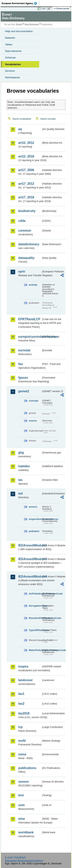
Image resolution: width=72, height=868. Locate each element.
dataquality (26, 258)
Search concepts (48, 119)
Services (10, 71)
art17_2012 (26, 184)
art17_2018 (26, 197)
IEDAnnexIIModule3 (30, 559)
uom (22, 805)
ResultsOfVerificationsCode (35, 618)
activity (33, 285)
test (21, 795)
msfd (22, 741)
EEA (20, 3)
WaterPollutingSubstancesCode (35, 650)
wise (22, 819)
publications (27, 768)
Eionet (19, 25)
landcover (26, 680)
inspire (23, 666)
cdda (22, 221)
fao (21, 364)
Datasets (10, 38)
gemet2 (24, 391)
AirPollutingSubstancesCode (35, 594)
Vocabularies (13, 64)
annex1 (33, 507)
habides (24, 466)
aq (20, 129)
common (25, 231)
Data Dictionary (32, 25)
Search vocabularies (22, 119)
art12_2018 (26, 156)
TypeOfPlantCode (35, 630)
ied (20, 493)
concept (34, 401)
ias (20, 480)
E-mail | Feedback (15, 857)
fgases (23, 378)
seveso (23, 782)
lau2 (21, 704)
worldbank (26, 832)
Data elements (13, 51)
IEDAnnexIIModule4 (30, 577)
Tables (9, 44)
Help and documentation (19, 31)
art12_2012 (26, 143)
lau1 (21, 694)
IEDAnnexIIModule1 (30, 545)
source (33, 421)
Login (43, 8)
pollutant (34, 531)
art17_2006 (26, 170)
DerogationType (35, 606)
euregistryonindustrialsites (30, 337)
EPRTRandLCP (29, 319)
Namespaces (12, 77)
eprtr (22, 271)
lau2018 (24, 713)
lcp (20, 727)
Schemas (10, 58)
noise (22, 754)
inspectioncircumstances (35, 519)
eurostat (24, 350)
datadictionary (29, 244)
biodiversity (27, 211)
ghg (21, 453)
